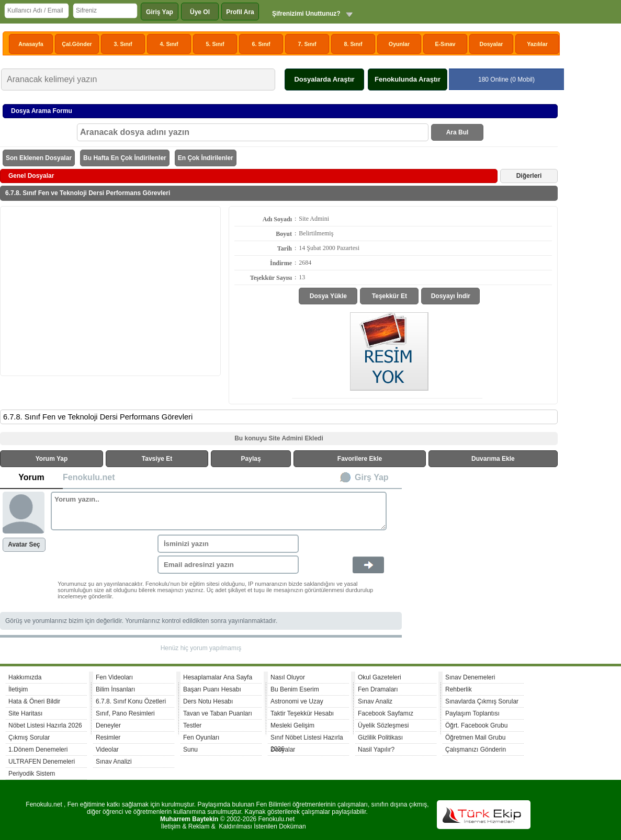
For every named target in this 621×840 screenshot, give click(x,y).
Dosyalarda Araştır (324, 79)
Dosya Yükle (328, 296)
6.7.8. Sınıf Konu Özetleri (131, 701)
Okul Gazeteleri (380, 677)
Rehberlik (459, 689)
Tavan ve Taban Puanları (218, 713)
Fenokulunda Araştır (408, 79)
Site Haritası (25, 713)
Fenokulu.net (89, 477)
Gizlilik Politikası (380, 737)
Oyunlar (399, 44)
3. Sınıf (123, 44)
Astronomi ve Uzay (297, 701)
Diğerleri (529, 176)
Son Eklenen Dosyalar (39, 158)
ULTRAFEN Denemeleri (42, 762)
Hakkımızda (25, 677)
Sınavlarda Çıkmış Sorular (482, 701)
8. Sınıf (353, 44)
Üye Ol (200, 12)
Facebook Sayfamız (386, 713)
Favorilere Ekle (360, 459)
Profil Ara (240, 12)
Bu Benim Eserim (295, 689)
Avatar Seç (24, 544)
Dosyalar (491, 44)
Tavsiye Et (157, 459)
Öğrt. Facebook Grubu (476, 725)
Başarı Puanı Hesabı (212, 689)
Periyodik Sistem (32, 774)
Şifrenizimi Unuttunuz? (306, 14)
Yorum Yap (52, 459)
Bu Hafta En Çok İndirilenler (125, 158)
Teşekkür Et (389, 296)
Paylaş (251, 459)
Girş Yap (372, 477)
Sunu (190, 750)
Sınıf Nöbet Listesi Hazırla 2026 (307, 739)
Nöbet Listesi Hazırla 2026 (45, 725)
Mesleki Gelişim (292, 725)
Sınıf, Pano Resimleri (125, 713)
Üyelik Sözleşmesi (383, 725)
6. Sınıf (261, 44)
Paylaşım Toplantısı (472, 713)
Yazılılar (537, 44)
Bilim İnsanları (115, 689)
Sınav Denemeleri (470, 677)
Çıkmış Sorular (29, 737)
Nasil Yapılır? (376, 750)
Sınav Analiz (375, 701)
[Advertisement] (110, 290)
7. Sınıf (307, 44)
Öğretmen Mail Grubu (475, 737)
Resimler (108, 737)
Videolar (107, 750)
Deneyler (108, 725)
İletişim (18, 689)
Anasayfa (31, 44)
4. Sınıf (169, 44)
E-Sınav (445, 44)
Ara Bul (458, 132)
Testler (192, 725)
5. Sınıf (215, 44)
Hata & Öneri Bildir (34, 701)
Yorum (31, 477)
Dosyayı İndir (451, 296)
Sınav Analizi (114, 762)
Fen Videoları (114, 677)
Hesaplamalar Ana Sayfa (218, 677)
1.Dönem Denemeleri (38, 750)
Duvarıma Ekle (493, 459)
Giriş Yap (160, 12)
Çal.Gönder (77, 44)
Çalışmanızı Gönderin (476, 750)
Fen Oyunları (201, 737)
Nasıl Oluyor (288, 677)
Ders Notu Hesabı (208, 701)
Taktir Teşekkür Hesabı (302, 713)
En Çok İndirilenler (206, 158)
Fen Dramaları (378, 689)
